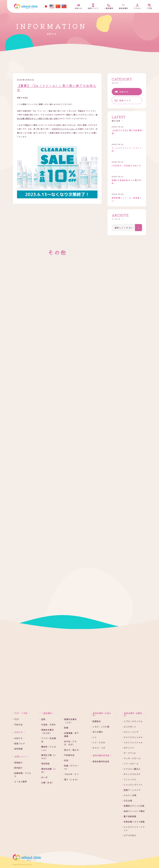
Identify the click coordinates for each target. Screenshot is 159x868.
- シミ (94, 737)
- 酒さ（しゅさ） (71, 779)
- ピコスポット (129, 727)
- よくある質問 (20, 782)
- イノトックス (129, 779)
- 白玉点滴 (127, 801)
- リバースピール (130, 763)
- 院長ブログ (19, 744)
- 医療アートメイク (131, 790)
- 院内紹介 (18, 768)
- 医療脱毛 (96, 721)
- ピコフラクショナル (132, 737)
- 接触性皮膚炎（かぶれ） (47, 731)
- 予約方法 (18, 725)
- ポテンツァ (128, 748)
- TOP (16, 719)
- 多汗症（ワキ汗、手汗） (70, 743)
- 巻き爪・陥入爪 (71, 750)
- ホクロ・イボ (98, 748)
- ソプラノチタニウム (132, 721)
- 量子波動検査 (129, 816)
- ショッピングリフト (132, 785)
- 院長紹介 (18, 763)
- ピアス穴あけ (129, 835)
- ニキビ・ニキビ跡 (100, 727)
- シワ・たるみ (98, 742)
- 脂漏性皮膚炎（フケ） (70, 721)
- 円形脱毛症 (69, 755)
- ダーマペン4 (129, 753)
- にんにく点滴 (129, 795)
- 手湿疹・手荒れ (48, 725)
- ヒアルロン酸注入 (131, 769)
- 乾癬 (65, 728)
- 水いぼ (44, 777)
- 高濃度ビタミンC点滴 (133, 806)
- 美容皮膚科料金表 (100, 761)
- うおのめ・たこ (71, 774)
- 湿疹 (43, 719)
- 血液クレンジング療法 (133, 811)
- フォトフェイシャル (132, 742)
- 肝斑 (65, 760)
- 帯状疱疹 (45, 763)
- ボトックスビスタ (131, 774)
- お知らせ (18, 738)
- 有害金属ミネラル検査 (133, 822)
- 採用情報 (18, 749)
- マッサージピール (131, 758)
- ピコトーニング (130, 732)
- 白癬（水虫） (47, 782)
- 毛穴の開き (97, 732)
